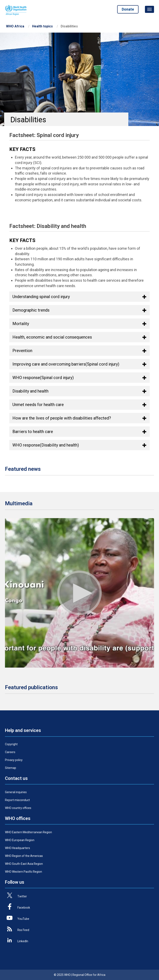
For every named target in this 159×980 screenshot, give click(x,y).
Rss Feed (23, 930)
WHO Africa (15, 26)
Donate (128, 9)
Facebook (24, 908)
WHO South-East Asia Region (24, 864)
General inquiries (16, 792)
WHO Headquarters (17, 848)
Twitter (22, 896)
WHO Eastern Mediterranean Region (28, 832)
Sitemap (11, 768)
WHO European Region (20, 840)
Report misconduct (17, 800)
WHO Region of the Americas (24, 856)
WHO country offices (18, 808)
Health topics (42, 26)
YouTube (23, 919)
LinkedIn (23, 941)
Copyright (11, 744)
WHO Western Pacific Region (23, 872)
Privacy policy (14, 760)
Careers (10, 752)
